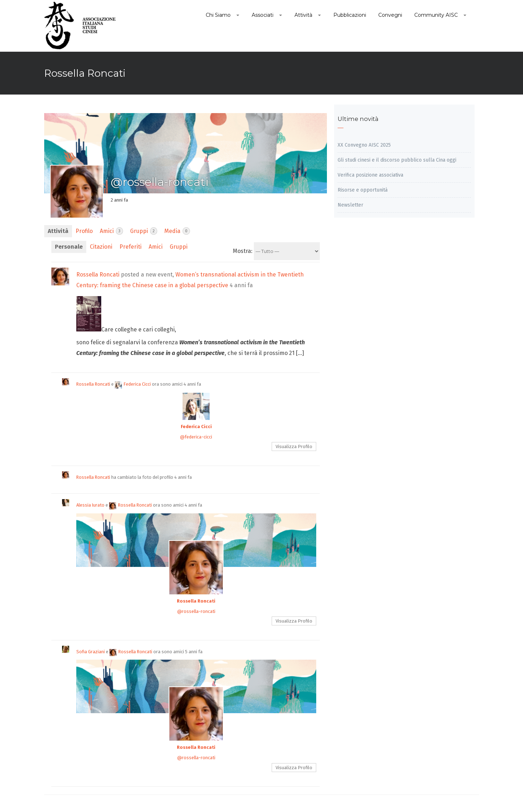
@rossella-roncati (196, 611)
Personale (69, 247)
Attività (58, 231)
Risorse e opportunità (363, 190)
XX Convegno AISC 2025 (364, 145)
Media (177, 231)
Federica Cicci (133, 384)
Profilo (84, 231)
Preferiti (130, 247)
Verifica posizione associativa (370, 175)
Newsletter (350, 205)
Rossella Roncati (98, 275)
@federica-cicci (196, 437)
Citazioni (101, 247)
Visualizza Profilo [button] (294, 446)
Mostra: (243, 251)
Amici (111, 231)
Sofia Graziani (91, 652)
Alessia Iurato (90, 505)
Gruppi (144, 231)
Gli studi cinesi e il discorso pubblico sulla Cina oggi (397, 160)
